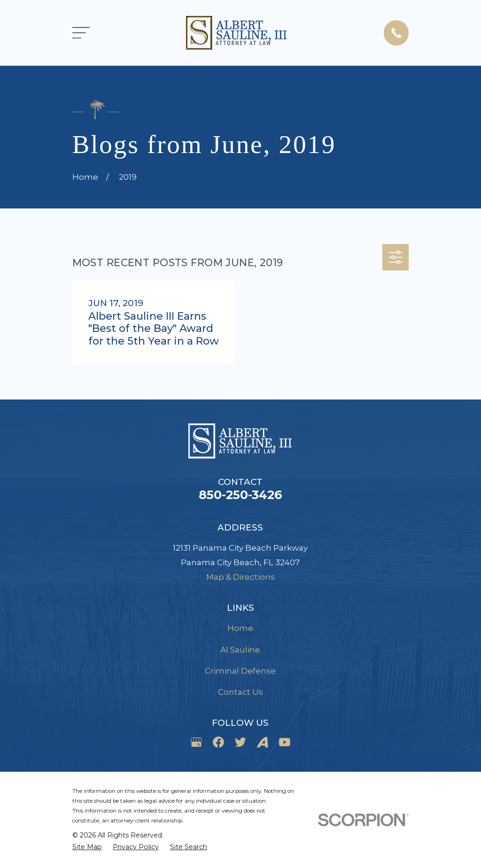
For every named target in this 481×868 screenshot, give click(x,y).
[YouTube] (285, 742)
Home (240, 628)
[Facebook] (218, 742)
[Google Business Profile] (196, 742)
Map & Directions (240, 577)
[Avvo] (263, 742)
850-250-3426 (240, 495)
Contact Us (240, 692)
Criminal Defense (240, 671)
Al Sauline (240, 650)
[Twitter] (240, 742)
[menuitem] (87, 847)
